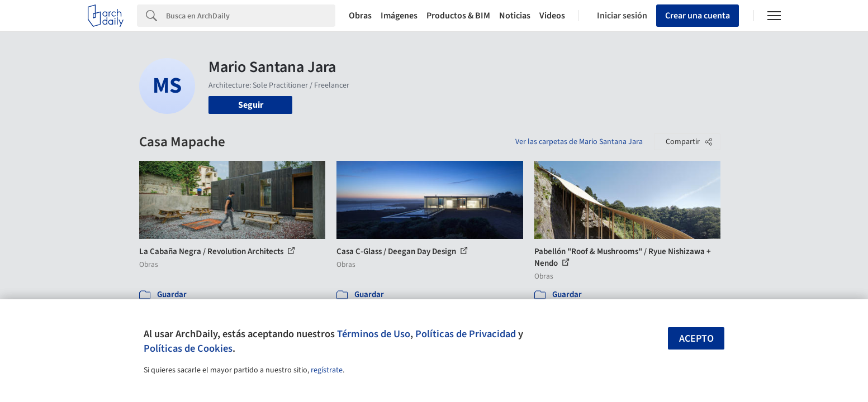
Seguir (251, 105)
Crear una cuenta (698, 16)
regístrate (327, 370)
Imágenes (399, 16)
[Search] (251, 16)
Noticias (515, 16)
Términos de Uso (374, 334)
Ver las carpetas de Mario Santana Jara (579, 142)
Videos (552, 16)
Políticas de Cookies (188, 348)
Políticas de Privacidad (466, 334)
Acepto (696, 339)
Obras (360, 16)
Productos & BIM (458, 16)
